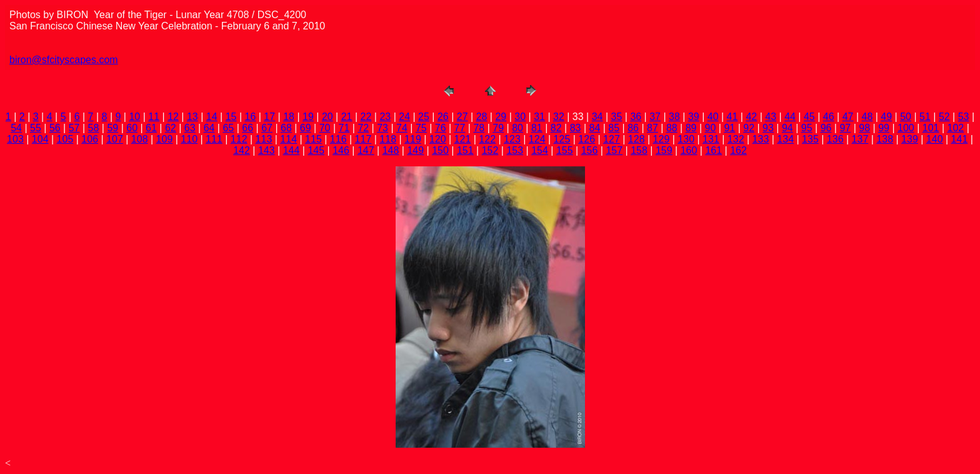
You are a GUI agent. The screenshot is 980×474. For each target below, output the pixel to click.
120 (438, 139)
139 (910, 139)
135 (810, 139)
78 (479, 128)
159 (664, 150)
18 (289, 117)
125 (562, 139)
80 (517, 128)
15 (231, 117)
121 (463, 139)
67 (267, 128)
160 (689, 150)
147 (366, 150)
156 (590, 150)
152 (490, 150)
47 (848, 117)
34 (597, 117)
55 (36, 128)
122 (487, 139)
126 (587, 139)
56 (55, 128)
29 (501, 117)
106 (90, 139)
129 (662, 139)
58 (94, 128)
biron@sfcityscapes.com (64, 60)
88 (672, 128)
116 (338, 139)
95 (807, 128)
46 (829, 117)
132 (736, 139)
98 (864, 128)
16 (251, 117)
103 (15, 139)
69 (306, 128)
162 (738, 150)
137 (860, 139)
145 (316, 150)
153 (515, 150)
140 (935, 139)
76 (441, 128)
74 (402, 128)
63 (190, 128)
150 (440, 150)
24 (404, 117)
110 (189, 139)
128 (637, 139)
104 (40, 139)
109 (165, 139)
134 (785, 139)
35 (617, 117)
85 (614, 128)
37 (655, 117)
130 (686, 139)
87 (652, 128)
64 (209, 128)
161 (713, 150)
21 (347, 117)
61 (151, 128)
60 (132, 128)
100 (906, 128)
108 (140, 139)
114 (288, 139)
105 (65, 139)
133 (761, 139)
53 (964, 117)
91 (729, 128)
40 (713, 117)
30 (520, 117)
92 (749, 128)
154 (540, 150)
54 (16, 128)
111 (214, 139)
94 (787, 128)
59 (112, 128)
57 (74, 128)
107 (115, 139)
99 (884, 128)
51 (925, 117)
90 (711, 128)
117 (363, 139)
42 (751, 117)
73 (382, 128)
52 (944, 117)
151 (465, 150)
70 (325, 128)
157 (614, 150)
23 (385, 117)
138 (885, 139)
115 (313, 139)
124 (537, 139)
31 (539, 117)
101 (931, 128)
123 (512, 139)
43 (771, 117)
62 (171, 128)
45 (809, 117)
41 (732, 117)
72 (363, 128)
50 (906, 117)
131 (711, 139)
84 (595, 128)
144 (292, 150)
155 (565, 150)
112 (239, 139)
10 (134, 117)
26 (443, 117)
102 (956, 128)
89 (691, 128)
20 (327, 117)
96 (826, 128)
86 (633, 128)
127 (612, 139)
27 (462, 117)
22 (366, 117)
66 (247, 128)
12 (173, 117)
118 (388, 139)
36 (636, 117)
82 (556, 128)
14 (212, 117)
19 (308, 117)
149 (415, 150)
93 (768, 128)
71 (344, 128)
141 (960, 139)
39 (694, 117)
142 (242, 150)
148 (391, 150)
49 (886, 117)
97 (845, 128)
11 (154, 117)
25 (424, 117)
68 (286, 128)
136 (835, 139)
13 (192, 117)
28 (482, 117)
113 (264, 139)
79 (498, 128)
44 (790, 117)
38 (674, 117)
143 (267, 150)
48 (867, 117)
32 (559, 117)
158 (639, 150)
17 (269, 117)
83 (576, 128)
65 (228, 128)
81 (537, 128)
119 (413, 139)
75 (421, 128)
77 (460, 128)
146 (341, 150)
